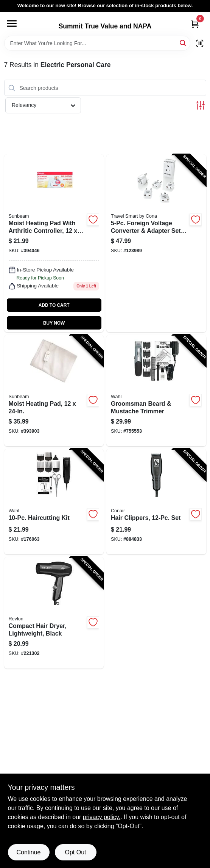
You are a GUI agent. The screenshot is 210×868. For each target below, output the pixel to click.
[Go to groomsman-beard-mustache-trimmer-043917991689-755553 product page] (156, 391)
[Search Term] (97, 43)
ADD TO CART (54, 305)
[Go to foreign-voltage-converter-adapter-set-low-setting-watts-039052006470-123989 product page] (156, 243)
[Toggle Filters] (200, 105)
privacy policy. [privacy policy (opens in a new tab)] (102, 817)
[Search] (183, 43)
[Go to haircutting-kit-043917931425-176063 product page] (54, 502)
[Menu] (12, 24)
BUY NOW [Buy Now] (54, 323)
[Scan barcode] (200, 43)
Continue (28, 852)
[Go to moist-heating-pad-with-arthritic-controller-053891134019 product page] (54, 243)
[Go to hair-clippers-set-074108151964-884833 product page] (156, 502)
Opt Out (75, 852)
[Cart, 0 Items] (195, 24)
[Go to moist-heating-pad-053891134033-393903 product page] (54, 391)
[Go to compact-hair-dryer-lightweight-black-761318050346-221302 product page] (54, 613)
